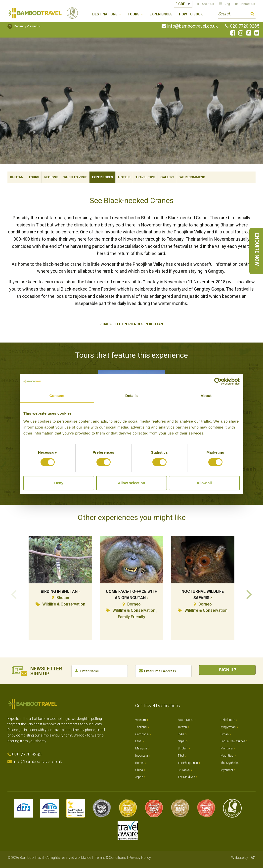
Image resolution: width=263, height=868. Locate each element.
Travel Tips (145, 177)
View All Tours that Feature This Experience (130, 489)
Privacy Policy (140, 858)
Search (252, 15)
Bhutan (17, 177)
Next (249, 594)
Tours (34, 177)
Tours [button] (133, 14)
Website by (243, 858)
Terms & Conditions (110, 858)
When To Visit (75, 177)
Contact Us (247, 4)
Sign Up (227, 670)
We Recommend (192, 177)
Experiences (161, 14)
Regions (51, 177)
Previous (14, 594)
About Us (208, 4)
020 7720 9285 (245, 26)
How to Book (191, 14)
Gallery (167, 177)
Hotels (124, 177)
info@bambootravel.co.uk (193, 26)
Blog (227, 4)
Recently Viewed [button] (22, 26)
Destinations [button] (105, 14)
